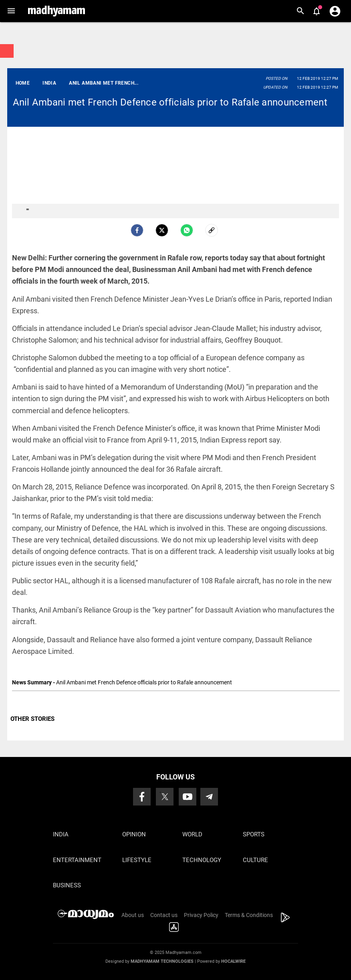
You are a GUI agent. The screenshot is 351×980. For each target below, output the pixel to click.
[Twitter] (162, 230)
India (61, 834)
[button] (11, 11)
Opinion (134, 834)
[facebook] (137, 230)
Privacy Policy (201, 915)
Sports (254, 834)
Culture (255, 860)
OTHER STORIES (32, 719)
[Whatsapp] (187, 230)
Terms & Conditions (249, 915)
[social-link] (212, 230)
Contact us (164, 915)
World (192, 834)
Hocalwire (233, 961)
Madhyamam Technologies (162, 961)
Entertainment (77, 860)
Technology (202, 860)
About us (133, 915)
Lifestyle (137, 860)
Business (67, 885)
